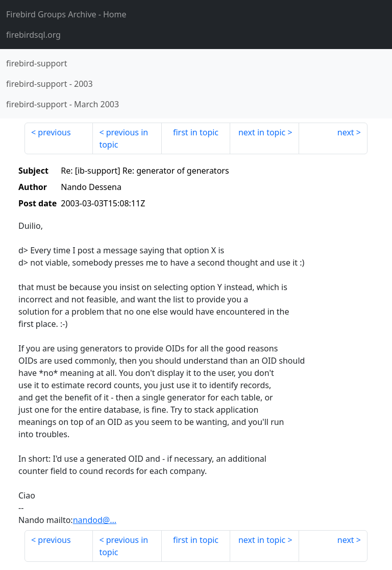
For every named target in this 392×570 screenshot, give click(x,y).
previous (54, 132)
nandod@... (95, 520)
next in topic (262, 132)
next (346, 132)
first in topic (196, 132)
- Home (66, 14)
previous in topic (124, 138)
